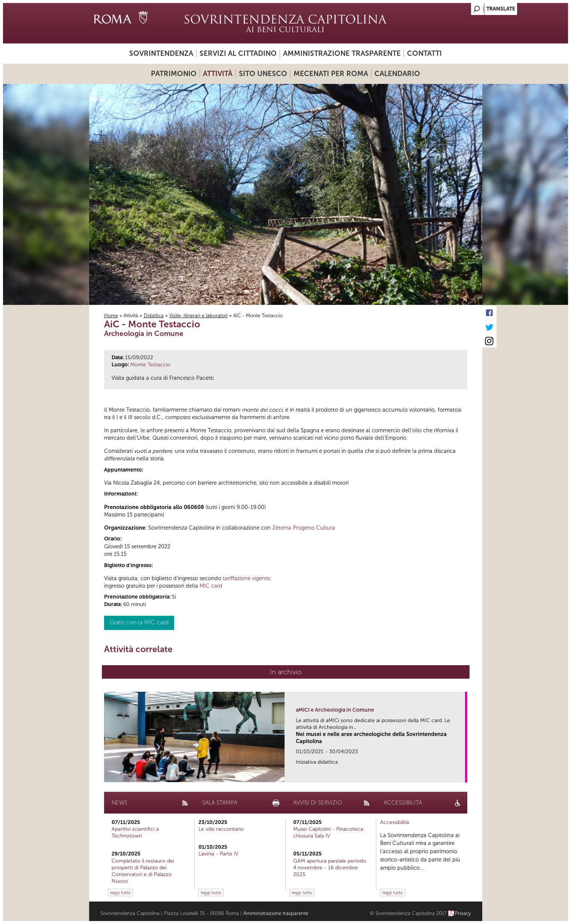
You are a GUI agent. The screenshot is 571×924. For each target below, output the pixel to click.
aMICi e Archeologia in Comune (335, 710)
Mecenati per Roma (331, 74)
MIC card (211, 586)
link (462, 774)
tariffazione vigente (246, 578)
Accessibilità (394, 822)
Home (111, 316)
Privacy (463, 913)
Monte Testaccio (150, 365)
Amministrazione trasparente (342, 53)
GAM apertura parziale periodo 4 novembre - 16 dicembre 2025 (330, 868)
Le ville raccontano (221, 829)
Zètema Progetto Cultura (304, 528)
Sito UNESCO (263, 74)
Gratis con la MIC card (139, 622)
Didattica (154, 316)
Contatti (424, 53)
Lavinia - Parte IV (218, 854)
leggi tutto (120, 893)
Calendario (397, 74)
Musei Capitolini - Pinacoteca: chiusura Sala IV (329, 832)
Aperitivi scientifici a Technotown (135, 832)
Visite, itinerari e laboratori (198, 316)
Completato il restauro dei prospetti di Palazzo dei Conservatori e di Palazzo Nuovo (143, 871)
